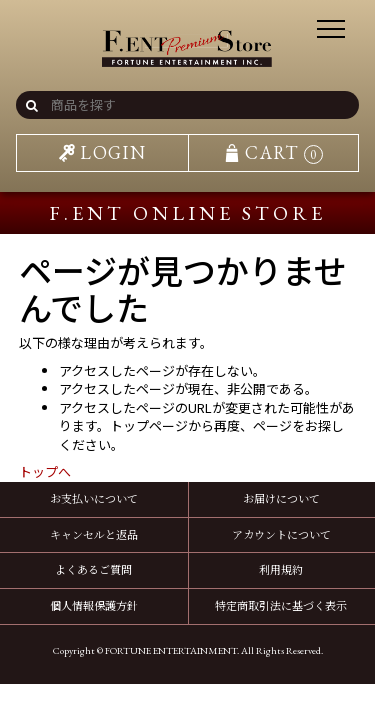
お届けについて (281, 498)
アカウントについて (281, 534)
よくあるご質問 (93, 569)
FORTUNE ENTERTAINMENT (171, 650)
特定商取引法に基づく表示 (281, 605)
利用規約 (281, 569)
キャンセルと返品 (94, 534)
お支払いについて (94, 498)
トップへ (45, 471)
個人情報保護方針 (94, 605)
